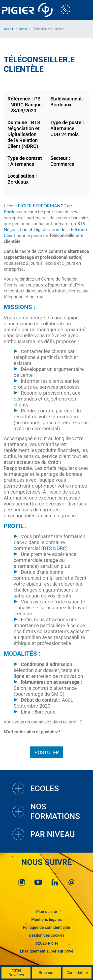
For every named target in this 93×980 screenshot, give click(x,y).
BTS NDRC (54, 548)
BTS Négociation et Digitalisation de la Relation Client (45, 229)
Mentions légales (46, 920)
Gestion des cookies (47, 935)
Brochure (46, 973)
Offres (23, 29)
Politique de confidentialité (46, 927)
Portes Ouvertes (16, 973)
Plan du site (47, 912)
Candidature (77, 973)
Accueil (9, 29)
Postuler (47, 752)
